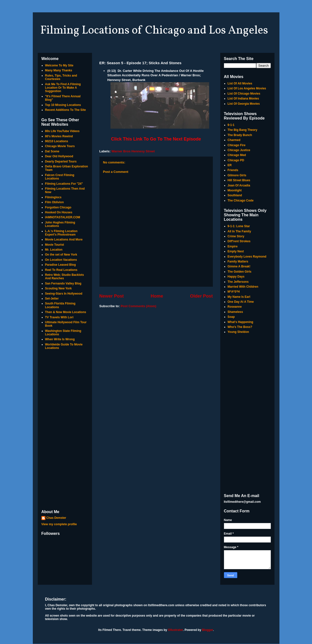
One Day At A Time (241, 302)
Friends (233, 170)
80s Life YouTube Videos (62, 131)
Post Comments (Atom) (138, 306)
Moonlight (235, 190)
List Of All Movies (240, 83)
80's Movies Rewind (59, 136)
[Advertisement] (65, 430)
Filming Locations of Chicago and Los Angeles (154, 31)
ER (230, 165)
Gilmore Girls (237, 175)
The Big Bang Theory (243, 130)
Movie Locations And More (64, 240)
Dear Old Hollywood (59, 156)
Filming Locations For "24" (64, 184)
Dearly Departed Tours (61, 161)
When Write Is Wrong (60, 339)
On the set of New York (61, 255)
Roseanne (235, 307)
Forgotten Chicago (58, 207)
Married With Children (243, 287)
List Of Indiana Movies (243, 99)
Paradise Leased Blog (61, 265)
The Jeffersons (238, 282)
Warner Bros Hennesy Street (133, 151)
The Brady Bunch (240, 135)
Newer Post (112, 296)
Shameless (235, 312)
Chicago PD (236, 160)
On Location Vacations (61, 260)
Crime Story (236, 236)
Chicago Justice (239, 150)
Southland (235, 195)
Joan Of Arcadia (239, 185)
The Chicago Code (241, 201)
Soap (231, 317)
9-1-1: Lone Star (239, 226)
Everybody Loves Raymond (247, 257)
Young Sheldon (238, 332)
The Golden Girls (240, 272)
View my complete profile (59, 524)
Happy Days (236, 277)
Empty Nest (236, 251)
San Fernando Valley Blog (63, 283)
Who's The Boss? (240, 327)
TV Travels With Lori (59, 317)
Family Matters (238, 262)
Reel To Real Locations (61, 270)
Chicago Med (237, 155)
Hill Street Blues (239, 180)
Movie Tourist (55, 245)
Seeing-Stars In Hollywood (64, 294)
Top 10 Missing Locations (63, 105)
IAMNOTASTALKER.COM (63, 217)
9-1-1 (231, 125)
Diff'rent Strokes (239, 241)
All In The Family (239, 231)
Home (157, 296)
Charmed (234, 140)
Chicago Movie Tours (60, 146)
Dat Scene (52, 151)
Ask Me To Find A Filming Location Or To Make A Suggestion (63, 88)
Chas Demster (56, 518)
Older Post (202, 296)
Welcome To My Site (59, 65)
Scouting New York (58, 288)
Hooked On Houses (59, 212)
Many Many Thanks (59, 70)
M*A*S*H (234, 292)
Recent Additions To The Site (65, 110)
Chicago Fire (237, 145)
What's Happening (240, 322)
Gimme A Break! (239, 266)
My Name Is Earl (239, 297)
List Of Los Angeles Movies (247, 88)
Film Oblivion (55, 202)
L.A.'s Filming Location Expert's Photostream (61, 233)
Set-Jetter (52, 299)
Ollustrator (175, 630)
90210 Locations (57, 141)
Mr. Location (54, 250)
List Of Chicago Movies (244, 94)
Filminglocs (53, 197)
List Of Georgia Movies (244, 104)
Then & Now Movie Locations (66, 312)
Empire (233, 246)
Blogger (208, 630)
